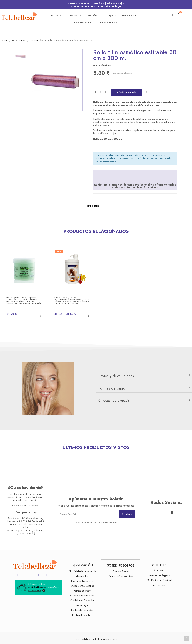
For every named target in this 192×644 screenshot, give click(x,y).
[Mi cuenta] (172, 15)
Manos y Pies (131, 16)
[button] (165, 15)
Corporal (74, 16)
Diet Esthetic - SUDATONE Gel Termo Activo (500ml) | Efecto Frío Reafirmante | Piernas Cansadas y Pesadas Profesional (24, 300)
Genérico (106, 65)
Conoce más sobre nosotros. (25, 506)
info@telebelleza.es (32, 518)
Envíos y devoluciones (116, 376)
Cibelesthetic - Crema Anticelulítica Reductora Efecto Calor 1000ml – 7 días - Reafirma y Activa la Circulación (72, 300)
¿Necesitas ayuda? (114, 400)
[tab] (144, 376)
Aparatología (84, 23)
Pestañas (94, 16)
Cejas (111, 16)
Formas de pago (112, 388)
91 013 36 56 (27, 521)
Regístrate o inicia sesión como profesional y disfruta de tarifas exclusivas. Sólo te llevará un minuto (135, 186)
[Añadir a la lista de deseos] (147, 92)
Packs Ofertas (108, 23)
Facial (56, 16)
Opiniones (93, 206)
